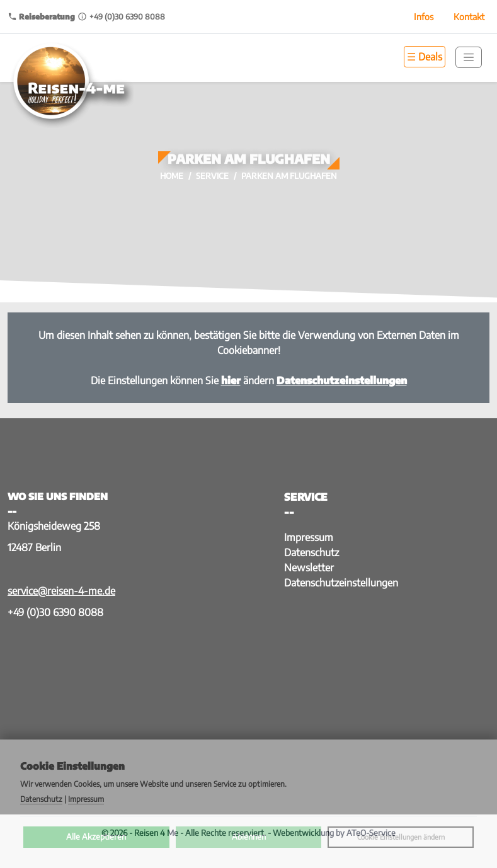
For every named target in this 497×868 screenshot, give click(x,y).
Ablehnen (249, 837)
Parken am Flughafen (289, 176)
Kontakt (469, 17)
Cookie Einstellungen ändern (401, 837)
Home (172, 176)
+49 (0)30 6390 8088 (55, 612)
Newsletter (309, 568)
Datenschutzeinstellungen (341, 583)
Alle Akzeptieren (96, 837)
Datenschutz (311, 552)
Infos (424, 17)
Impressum (309, 537)
